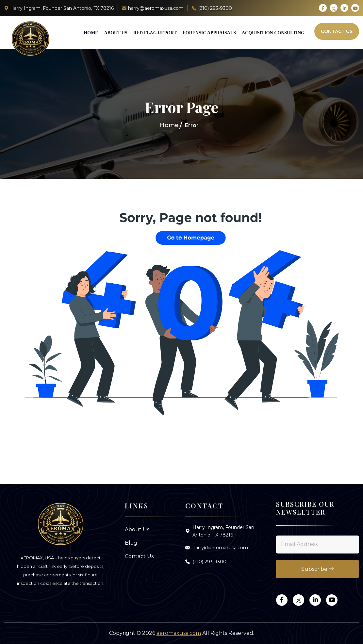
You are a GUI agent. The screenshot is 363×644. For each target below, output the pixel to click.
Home (91, 33)
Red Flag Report (155, 33)
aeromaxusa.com (179, 633)
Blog (131, 543)
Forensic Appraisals (209, 33)
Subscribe (318, 569)
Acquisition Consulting (273, 33)
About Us (116, 33)
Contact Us (337, 31)
